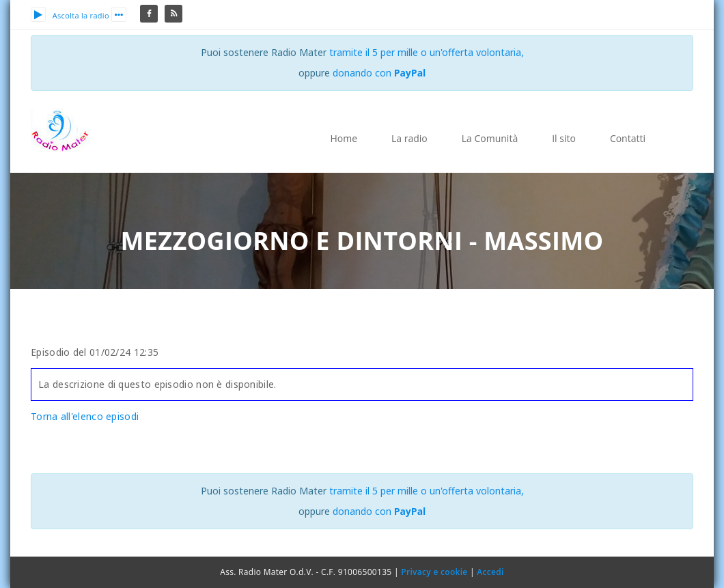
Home (344, 138)
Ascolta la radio (70, 15)
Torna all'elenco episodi (85, 416)
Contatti (628, 138)
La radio (409, 138)
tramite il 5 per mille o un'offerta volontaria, (427, 52)
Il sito (564, 138)
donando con (379, 73)
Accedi (490, 572)
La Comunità (490, 138)
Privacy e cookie (434, 572)
